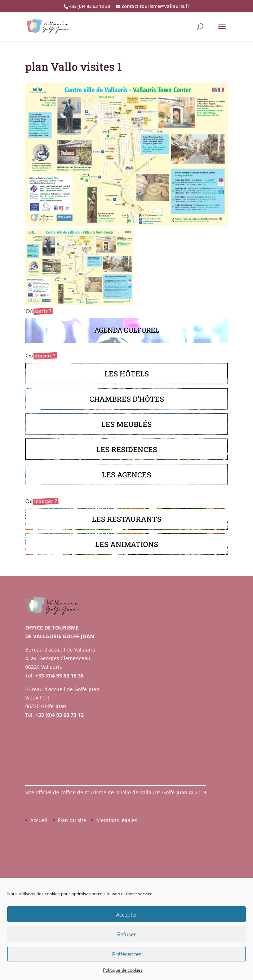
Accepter (127, 914)
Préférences (127, 954)
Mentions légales (117, 820)
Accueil (39, 820)
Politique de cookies (123, 970)
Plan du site (72, 820)
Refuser (126, 934)
